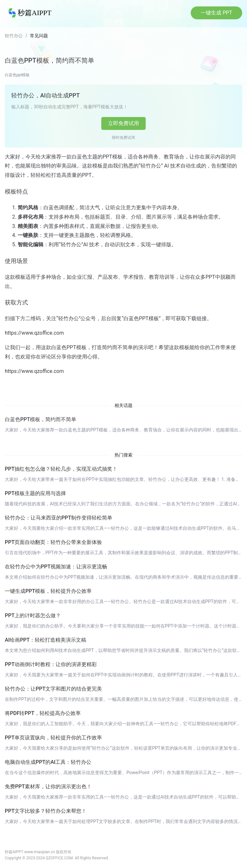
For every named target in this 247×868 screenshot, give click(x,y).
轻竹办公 (14, 36)
